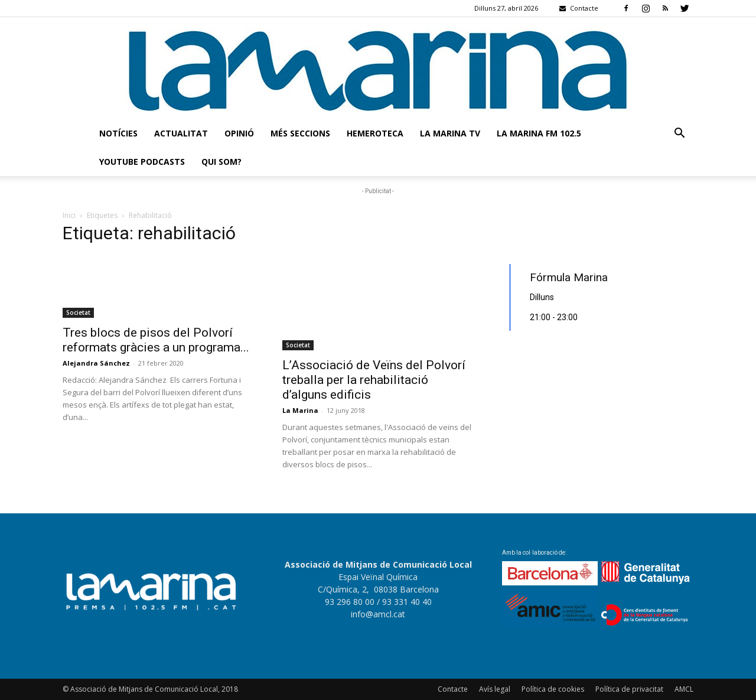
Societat (78, 312)
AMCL (684, 689)
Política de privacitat (629, 689)
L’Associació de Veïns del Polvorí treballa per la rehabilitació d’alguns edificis (374, 380)
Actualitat (181, 133)
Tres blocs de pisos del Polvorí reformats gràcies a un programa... (156, 340)
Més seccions (300, 133)
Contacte (453, 689)
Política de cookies (553, 689)
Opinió (239, 133)
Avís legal (495, 689)
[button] (679, 134)
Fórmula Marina (569, 277)
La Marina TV (450, 133)
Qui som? (221, 162)
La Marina (300, 410)
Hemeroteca (375, 133)
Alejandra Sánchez (96, 363)
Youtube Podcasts (142, 162)
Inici (69, 215)
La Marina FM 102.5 (539, 133)
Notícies (118, 133)
